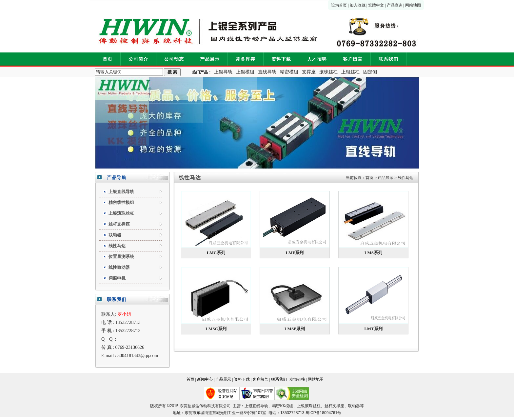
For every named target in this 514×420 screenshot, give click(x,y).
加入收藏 (358, 5)
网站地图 (413, 5)
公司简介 (138, 59)
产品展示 (210, 59)
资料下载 (281, 59)
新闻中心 (205, 379)
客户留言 (353, 59)
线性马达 (405, 178)
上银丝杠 (350, 72)
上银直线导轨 (256, 406)
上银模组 (245, 72)
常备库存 (246, 59)
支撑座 (309, 72)
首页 (108, 59)
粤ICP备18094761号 (323, 413)
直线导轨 (267, 72)
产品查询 (395, 5)
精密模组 (289, 72)
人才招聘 (317, 59)
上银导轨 (223, 72)
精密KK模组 (283, 406)
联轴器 (354, 406)
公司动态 (174, 59)
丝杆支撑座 (334, 406)
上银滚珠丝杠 (309, 406)
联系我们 (388, 59)
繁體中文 (376, 5)
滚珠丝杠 (328, 72)
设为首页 (339, 5)
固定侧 (370, 72)
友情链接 (297, 379)
